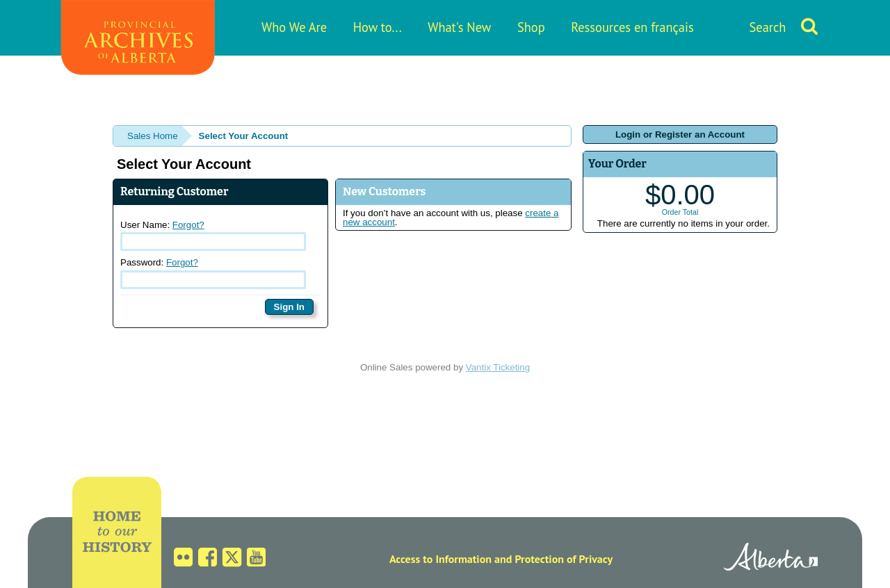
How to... (378, 27)
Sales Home (153, 136)
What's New (459, 27)
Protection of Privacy (564, 559)
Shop (531, 27)
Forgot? (188, 225)
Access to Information (440, 559)
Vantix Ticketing (498, 367)
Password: (213, 273)
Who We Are (294, 27)
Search (768, 27)
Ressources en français (632, 27)
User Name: (213, 236)
